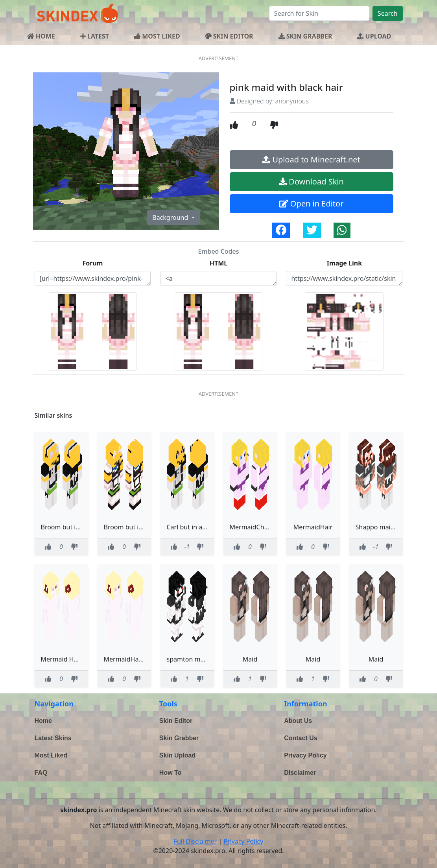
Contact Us (301, 738)
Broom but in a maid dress (80, 527)
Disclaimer (300, 773)
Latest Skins (53, 738)
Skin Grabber (179, 738)
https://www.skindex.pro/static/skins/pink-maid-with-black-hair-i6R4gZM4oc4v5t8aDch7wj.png (344, 278)
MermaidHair (313, 527)
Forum (93, 263)
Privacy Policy (305, 755)
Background (171, 217)
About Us (298, 721)
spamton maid (188, 659)
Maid (250, 659)
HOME (41, 36)
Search (388, 13)
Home (43, 721)
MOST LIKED (157, 36)
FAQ (41, 773)
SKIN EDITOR (229, 36)
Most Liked (51, 755)
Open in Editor (312, 204)
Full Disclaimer (195, 841)
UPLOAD (374, 36)
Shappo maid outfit (384, 527)
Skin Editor (176, 721)
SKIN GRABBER (305, 36)
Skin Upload (177, 755)
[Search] (319, 13)
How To (171, 773)
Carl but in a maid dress (202, 527)
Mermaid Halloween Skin (78, 659)
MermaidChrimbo (256, 527)
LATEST (95, 36)
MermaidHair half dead (138, 659)
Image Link (344, 263)
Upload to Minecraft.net (311, 159)
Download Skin (311, 182)
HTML (219, 263)
